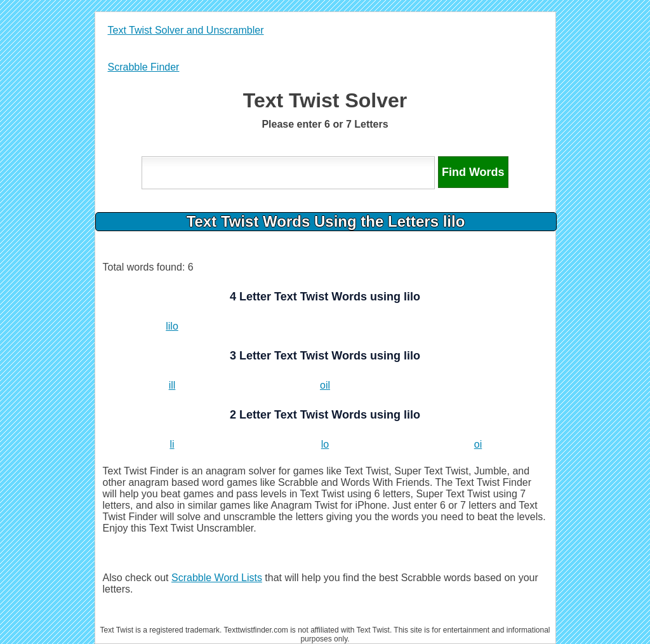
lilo (172, 326)
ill (172, 385)
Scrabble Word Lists (217, 578)
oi (478, 444)
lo (325, 444)
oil (325, 385)
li (172, 444)
